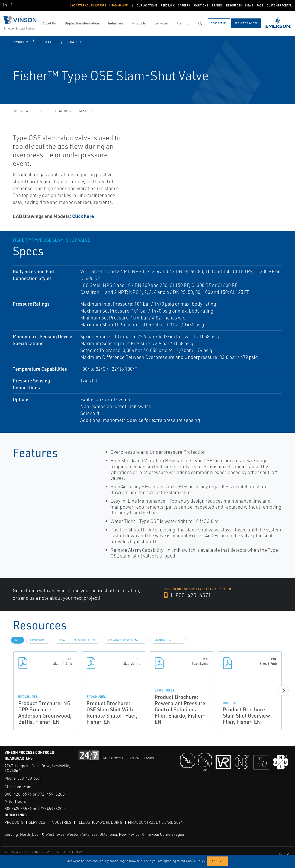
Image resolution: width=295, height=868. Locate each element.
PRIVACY (59, 852)
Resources (88, 111)
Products (21, 42)
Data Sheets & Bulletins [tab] (77, 640)
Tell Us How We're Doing (100, 822)
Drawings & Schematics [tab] (125, 640)
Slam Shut (74, 42)
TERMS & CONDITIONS (22, 852)
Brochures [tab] (39, 640)
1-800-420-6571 (188, 595)
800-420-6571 (30, 778)
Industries (61, 822)
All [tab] (18, 640)
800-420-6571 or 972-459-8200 (35, 794)
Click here (83, 216)
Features (63, 111)
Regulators (47, 42)
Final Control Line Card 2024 (155, 822)
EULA (46, 852)
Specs (42, 111)
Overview (21, 111)
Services (37, 822)
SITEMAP (75, 852)
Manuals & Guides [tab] (169, 640)
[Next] (283, 691)
